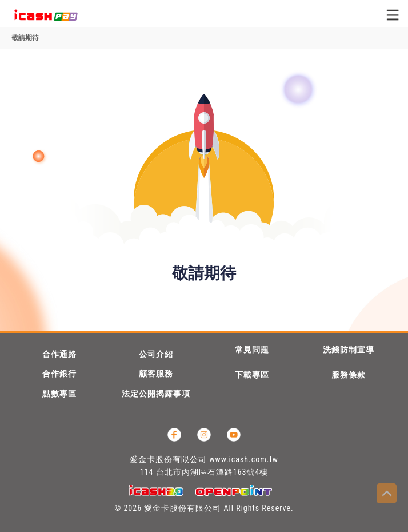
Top (387, 493)
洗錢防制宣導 (349, 350)
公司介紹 (156, 354)
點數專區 (59, 394)
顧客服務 (156, 374)
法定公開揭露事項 (156, 394)
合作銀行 (59, 374)
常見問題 (252, 350)
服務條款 (349, 375)
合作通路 (59, 354)
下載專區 (252, 375)
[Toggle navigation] (392, 15)
